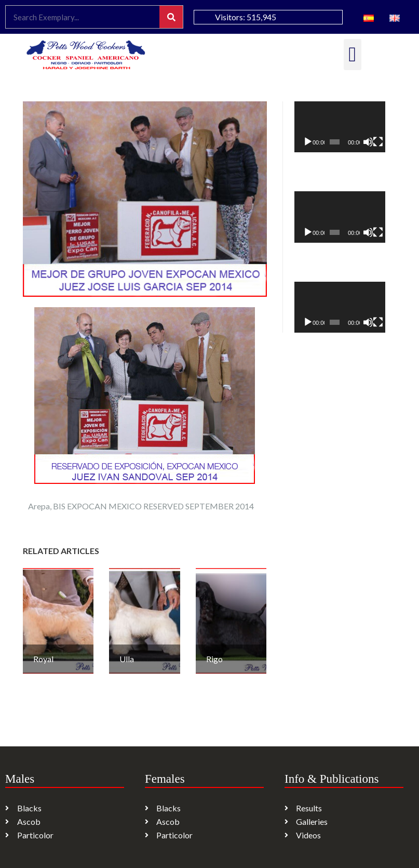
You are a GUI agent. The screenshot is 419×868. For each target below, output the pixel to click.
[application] (340, 127)
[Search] (171, 17)
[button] (353, 55)
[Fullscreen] (378, 142)
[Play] (308, 142)
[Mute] (368, 142)
